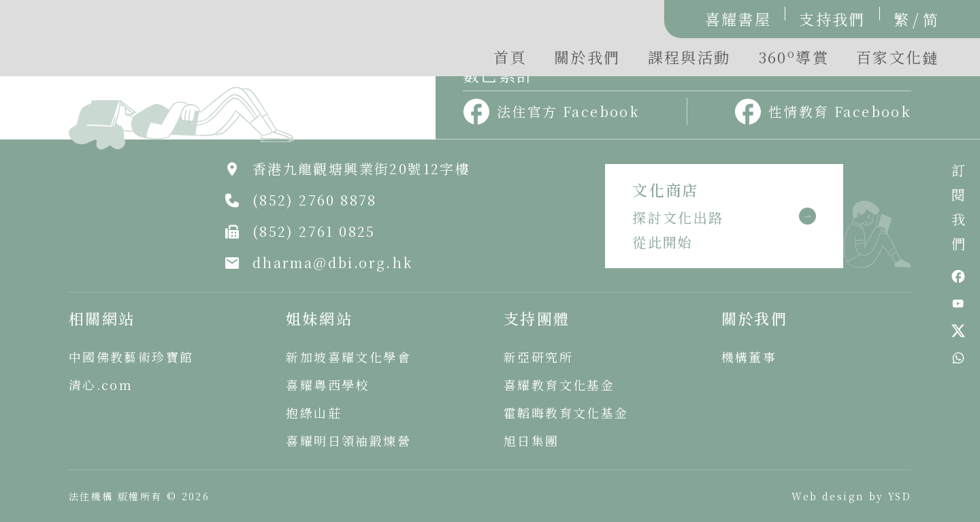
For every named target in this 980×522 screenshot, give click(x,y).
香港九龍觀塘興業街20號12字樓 (361, 168)
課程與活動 (689, 57)
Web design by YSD (851, 496)
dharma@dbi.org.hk (333, 262)
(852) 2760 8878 (315, 200)
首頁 (510, 57)
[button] (794, 61)
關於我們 (587, 57)
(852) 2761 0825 (314, 231)
